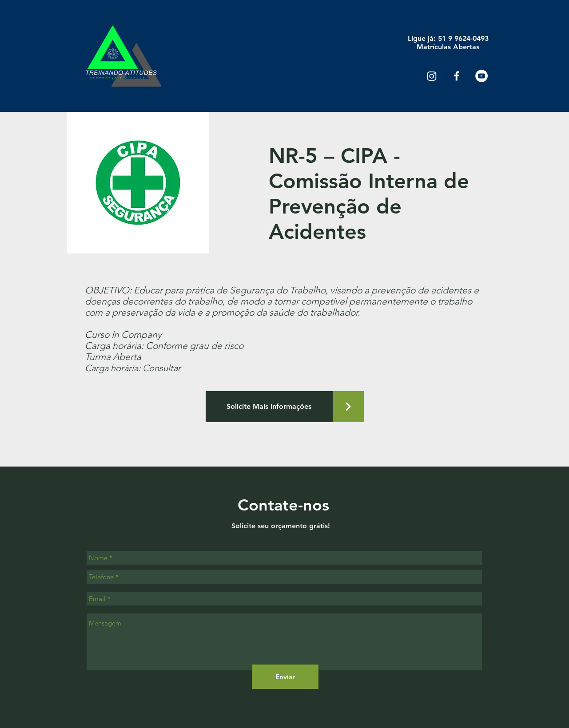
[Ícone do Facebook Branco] (457, 76)
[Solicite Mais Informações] (269, 407)
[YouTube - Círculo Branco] (481, 76)
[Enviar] (285, 677)
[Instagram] (432, 76)
